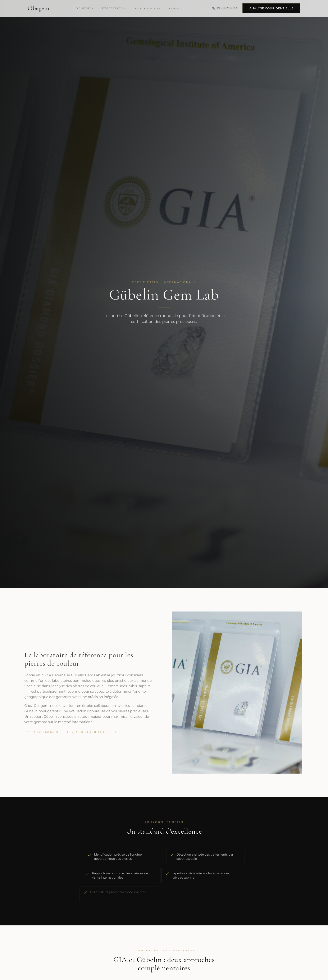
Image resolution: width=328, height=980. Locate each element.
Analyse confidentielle (271, 8)
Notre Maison (148, 8)
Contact (177, 8)
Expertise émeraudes (45, 732)
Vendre (85, 8)
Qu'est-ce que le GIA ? (93, 732)
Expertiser (114, 8)
